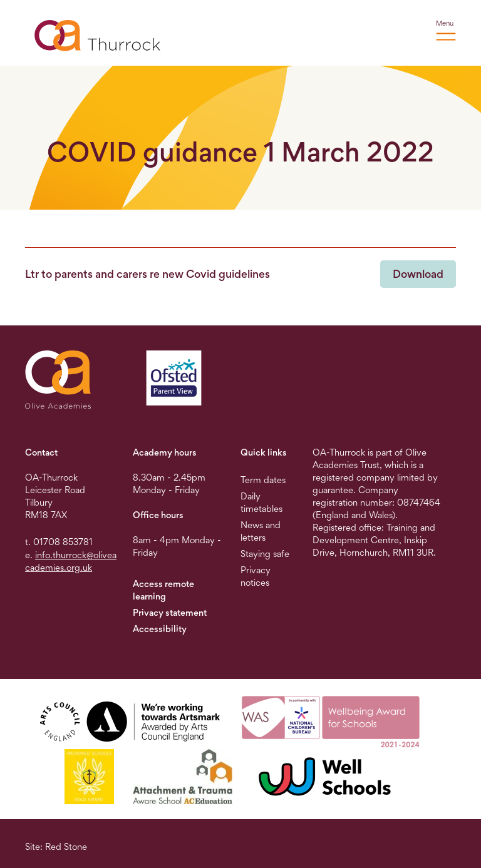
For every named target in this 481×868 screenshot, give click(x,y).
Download (418, 274)
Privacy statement (170, 612)
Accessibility (160, 629)
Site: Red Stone (56, 846)
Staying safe (265, 554)
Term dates (263, 480)
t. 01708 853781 (59, 542)
